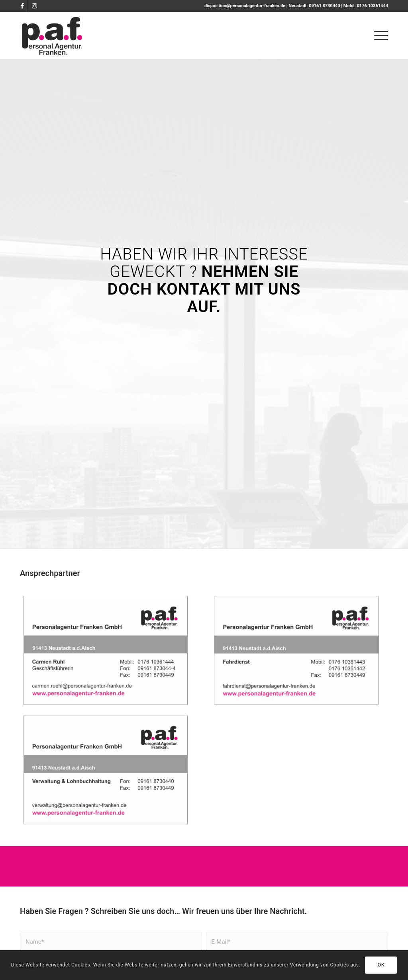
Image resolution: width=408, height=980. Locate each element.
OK (381, 965)
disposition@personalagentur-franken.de (245, 6)
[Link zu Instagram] (34, 6)
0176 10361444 (373, 6)
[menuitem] (379, 35)
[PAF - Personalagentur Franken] (52, 35)
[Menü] (379, 35)
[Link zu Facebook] (22, 6)
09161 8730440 (324, 6)
